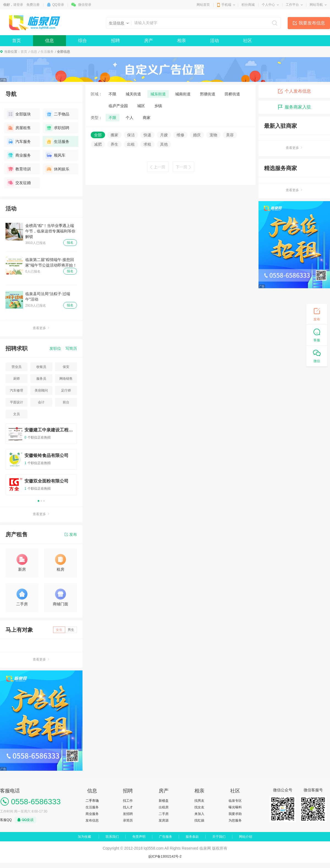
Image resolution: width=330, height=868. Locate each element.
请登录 (18, 5)
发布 (71, 534)
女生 (59, 630)
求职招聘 (57, 128)
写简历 (71, 348)
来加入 (199, 814)
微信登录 (85, 5)
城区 (141, 106)
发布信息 (92, 820)
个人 (130, 118)
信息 (50, 41)
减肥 (98, 144)
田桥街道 (232, 94)
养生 (114, 144)
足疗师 (66, 390)
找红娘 (199, 820)
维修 (180, 135)
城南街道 (183, 94)
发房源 (164, 820)
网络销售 (66, 379)
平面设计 (16, 402)
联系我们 (112, 837)
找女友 (199, 807)
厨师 (16, 379)
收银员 (41, 367)
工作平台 (292, 5)
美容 (230, 135)
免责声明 (139, 837)
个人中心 (268, 5)
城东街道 (158, 94)
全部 (98, 135)
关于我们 (219, 837)
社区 (248, 41)
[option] (41, 462)
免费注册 (33, 5)
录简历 (128, 820)
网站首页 (203, 5)
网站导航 (316, 5)
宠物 (213, 135)
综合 (82, 41)
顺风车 (55, 155)
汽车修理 (16, 390)
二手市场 (92, 801)
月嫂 (164, 135)
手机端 (226, 5)
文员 (16, 414)
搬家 (114, 135)
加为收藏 (84, 837)
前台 (66, 402)
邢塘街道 (208, 94)
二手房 (164, 814)
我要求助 (235, 814)
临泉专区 (235, 801)
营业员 (16, 367)
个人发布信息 (294, 91)
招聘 (116, 41)
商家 (147, 118)
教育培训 (19, 169)
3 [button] (44, 501)
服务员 (41, 379)
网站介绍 (246, 837)
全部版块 (19, 114)
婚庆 (197, 135)
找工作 (128, 801)
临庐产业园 (118, 106)
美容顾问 (41, 390)
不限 (112, 94)
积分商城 (248, 5)
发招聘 (128, 814)
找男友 (199, 801)
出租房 (164, 807)
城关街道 (133, 94)
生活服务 (47, 52)
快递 (147, 135)
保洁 (131, 135)
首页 (16, 41)
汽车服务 (19, 142)
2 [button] (41, 501)
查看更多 (41, 328)
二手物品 (57, 114)
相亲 (182, 41)
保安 (66, 367)
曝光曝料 (235, 807)
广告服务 (166, 837)
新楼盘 (164, 801)
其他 (164, 144)
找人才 (128, 807)
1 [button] (38, 501)
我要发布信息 (312, 23)
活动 (215, 41)
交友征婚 (19, 183)
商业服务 (19, 155)
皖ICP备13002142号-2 (165, 856)
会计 (41, 402)
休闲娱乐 (57, 169)
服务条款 (192, 837)
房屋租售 (19, 128)
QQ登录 (58, 5)
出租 (131, 144)
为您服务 (235, 820)
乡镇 (158, 106)
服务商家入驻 (294, 107)
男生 (71, 630)
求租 (147, 144)
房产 (148, 41)
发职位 (55, 348)
